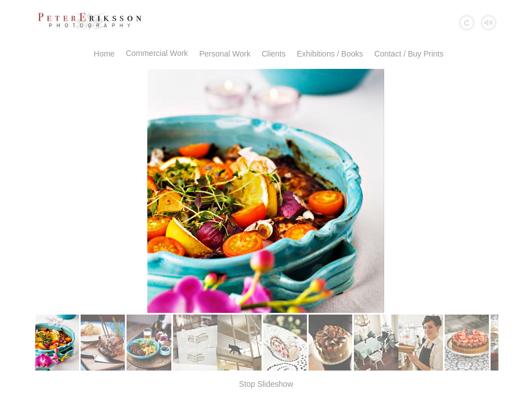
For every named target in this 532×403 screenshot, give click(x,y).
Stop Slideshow (266, 384)
